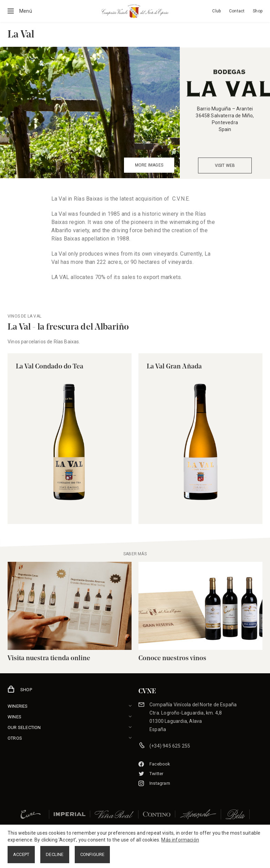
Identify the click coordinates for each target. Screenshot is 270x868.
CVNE (147, 692)
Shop (258, 11)
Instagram (154, 783)
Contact (237, 11)
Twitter (151, 774)
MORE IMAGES (149, 165)
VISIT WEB (225, 165)
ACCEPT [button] (21, 854)
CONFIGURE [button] (92, 854)
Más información (180, 840)
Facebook (154, 764)
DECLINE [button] (55, 854)
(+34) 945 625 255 (170, 746)
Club (216, 11)
